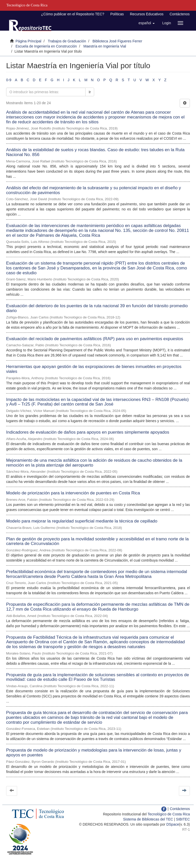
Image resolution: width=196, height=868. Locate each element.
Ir (90, 92)
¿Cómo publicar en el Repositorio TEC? (73, 14)
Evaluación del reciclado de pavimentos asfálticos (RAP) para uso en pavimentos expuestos (95, 339)
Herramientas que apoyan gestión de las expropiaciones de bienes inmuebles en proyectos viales (94, 369)
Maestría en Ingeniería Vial (105, 46)
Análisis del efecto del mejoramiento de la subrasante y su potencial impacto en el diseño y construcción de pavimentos (94, 190)
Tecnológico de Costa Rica (169, 814)
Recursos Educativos (147, 14)
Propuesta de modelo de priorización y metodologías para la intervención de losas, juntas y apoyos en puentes (94, 753)
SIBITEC (183, 819)
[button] (147, 23)
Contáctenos (180, 14)
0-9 (9, 80)
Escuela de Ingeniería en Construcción (46, 46)
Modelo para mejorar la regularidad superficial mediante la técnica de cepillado (82, 521)
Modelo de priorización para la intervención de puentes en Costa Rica (73, 493)
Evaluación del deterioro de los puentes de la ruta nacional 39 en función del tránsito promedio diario (97, 308)
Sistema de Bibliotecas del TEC (148, 819)
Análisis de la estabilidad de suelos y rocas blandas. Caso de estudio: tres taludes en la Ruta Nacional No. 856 (95, 152)
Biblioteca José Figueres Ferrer (118, 41)
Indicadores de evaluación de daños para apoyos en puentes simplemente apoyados (88, 432)
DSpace (173, 824)
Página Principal (28, 41)
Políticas (117, 14)
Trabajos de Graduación (67, 41)
